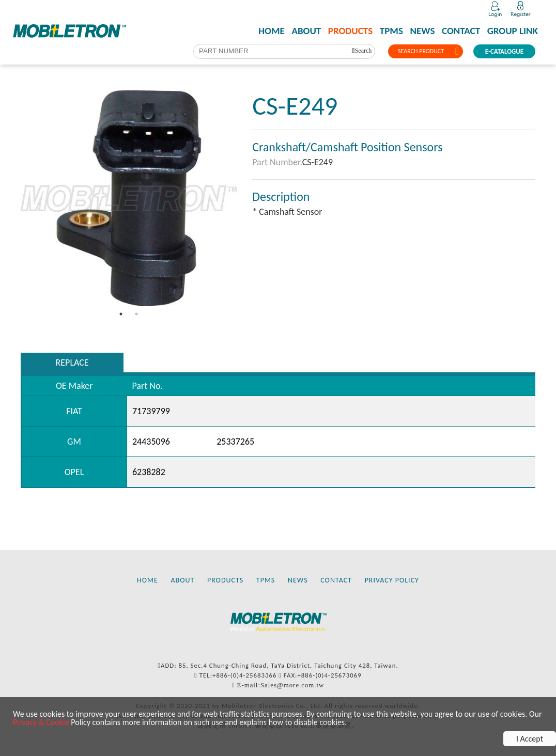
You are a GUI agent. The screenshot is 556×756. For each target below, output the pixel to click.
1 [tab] (121, 314)
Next (244, 198)
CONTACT (461, 31)
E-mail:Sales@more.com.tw (281, 685)
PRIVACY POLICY (392, 580)
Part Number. (277, 162)
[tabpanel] (129, 198)
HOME (272, 31)
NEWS (423, 31)
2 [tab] (136, 314)
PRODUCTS (350, 31)
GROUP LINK (513, 31)
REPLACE (72, 363)
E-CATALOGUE (504, 51)
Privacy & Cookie (41, 722)
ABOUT (306, 31)
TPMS (391, 31)
